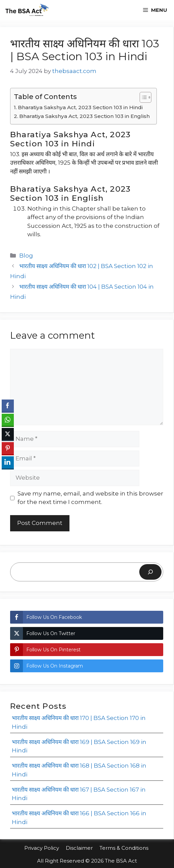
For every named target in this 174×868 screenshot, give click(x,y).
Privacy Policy (42, 848)
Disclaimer (79, 848)
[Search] (150, 572)
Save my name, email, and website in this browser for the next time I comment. (90, 498)
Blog (26, 256)
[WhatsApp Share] (8, 420)
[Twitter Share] (8, 434)
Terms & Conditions (125, 848)
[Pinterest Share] (8, 448)
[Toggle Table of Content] (142, 97)
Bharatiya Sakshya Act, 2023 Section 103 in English (84, 116)
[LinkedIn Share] (8, 462)
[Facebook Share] (8, 406)
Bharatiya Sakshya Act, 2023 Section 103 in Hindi (80, 107)
